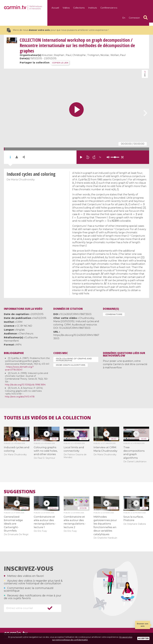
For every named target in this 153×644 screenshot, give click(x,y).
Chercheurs (26, 334)
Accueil (55, 8)
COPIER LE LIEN (60, 63)
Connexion (134, 18)
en (124, 18)
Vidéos (66, 8)
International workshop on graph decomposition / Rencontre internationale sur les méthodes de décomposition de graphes (77, 45)
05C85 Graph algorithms (71, 365)
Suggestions (20, 492)
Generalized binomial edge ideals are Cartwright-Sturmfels (13, 524)
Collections (79, 8)
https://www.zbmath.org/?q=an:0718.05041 (19, 368)
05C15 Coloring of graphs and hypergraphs (74, 359)
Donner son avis (143, 625)
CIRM (19, 322)
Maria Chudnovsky (23, 179)
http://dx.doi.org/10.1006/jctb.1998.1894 (25, 385)
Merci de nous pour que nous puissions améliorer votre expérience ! (58, 30)
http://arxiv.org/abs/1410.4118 (20, 397)
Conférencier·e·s (109, 8)
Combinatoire (114, 314)
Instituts (92, 8)
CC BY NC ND (24, 326)
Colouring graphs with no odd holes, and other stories (46, 451)
